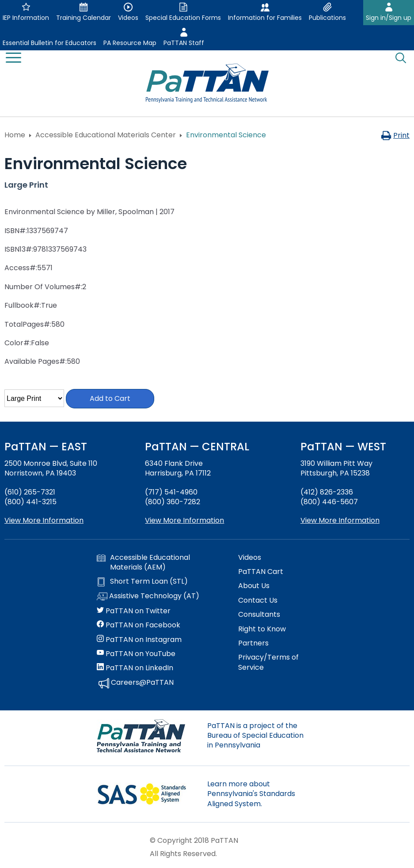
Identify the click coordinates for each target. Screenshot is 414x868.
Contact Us (258, 600)
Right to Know (262, 629)
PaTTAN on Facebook (139, 625)
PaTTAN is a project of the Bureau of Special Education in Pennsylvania (255, 736)
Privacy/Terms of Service (268, 662)
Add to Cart (110, 398)
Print (395, 135)
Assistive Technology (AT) (148, 596)
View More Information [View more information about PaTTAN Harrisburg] (184, 520)
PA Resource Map (130, 43)
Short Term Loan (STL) (142, 581)
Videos (250, 558)
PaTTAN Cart (261, 572)
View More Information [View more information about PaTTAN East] (44, 520)
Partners (253, 643)
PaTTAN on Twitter (134, 611)
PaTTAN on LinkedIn (135, 668)
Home (15, 135)
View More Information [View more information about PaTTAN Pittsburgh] (340, 520)
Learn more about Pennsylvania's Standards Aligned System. (251, 794)
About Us (254, 586)
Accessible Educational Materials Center (106, 135)
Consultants (259, 615)
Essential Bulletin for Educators (49, 43)
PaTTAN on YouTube (136, 654)
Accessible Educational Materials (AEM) (143, 562)
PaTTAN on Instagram (139, 640)
